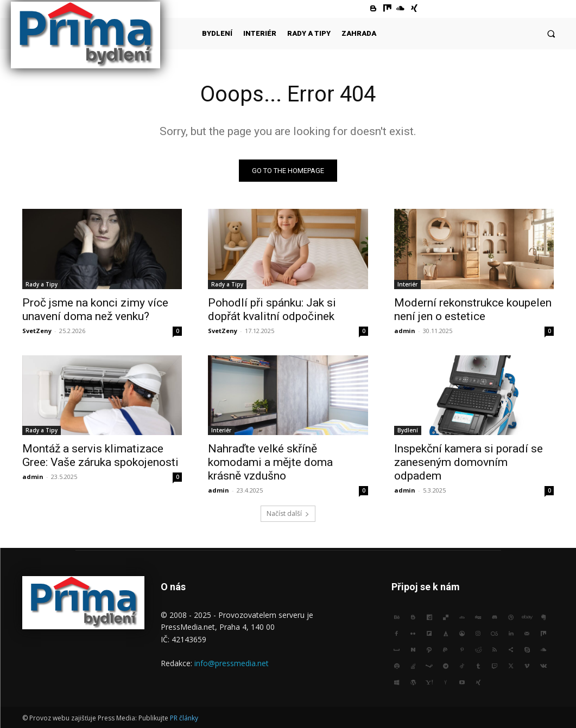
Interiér (407, 284)
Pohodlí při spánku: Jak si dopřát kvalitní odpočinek (272, 309)
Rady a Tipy (42, 284)
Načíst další (288, 513)
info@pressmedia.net (232, 663)
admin (405, 330)
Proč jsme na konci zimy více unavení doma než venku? (95, 309)
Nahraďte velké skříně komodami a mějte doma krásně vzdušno (270, 462)
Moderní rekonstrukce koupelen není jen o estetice (473, 309)
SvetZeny (37, 330)
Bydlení (408, 430)
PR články (184, 718)
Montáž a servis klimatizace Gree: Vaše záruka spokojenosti (100, 455)
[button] (551, 33)
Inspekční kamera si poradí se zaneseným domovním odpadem (469, 462)
